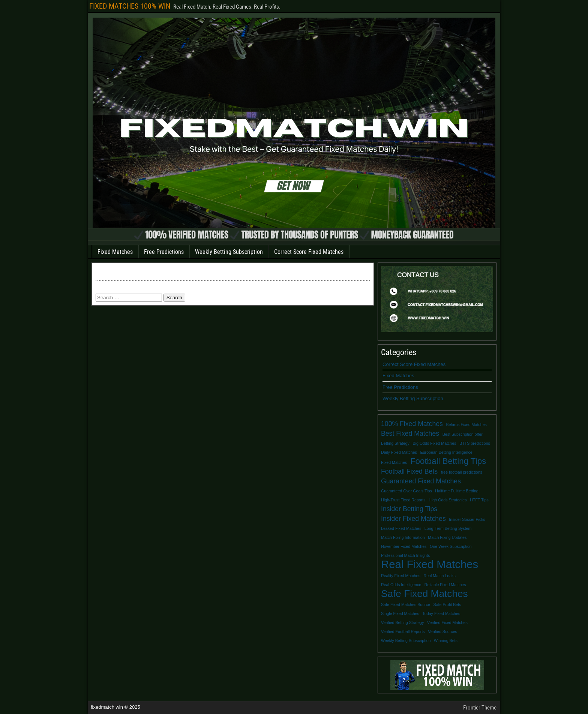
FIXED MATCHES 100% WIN (130, 6)
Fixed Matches (115, 252)
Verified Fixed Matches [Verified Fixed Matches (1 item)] (447, 622)
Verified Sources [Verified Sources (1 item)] (442, 631)
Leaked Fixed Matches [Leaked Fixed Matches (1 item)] (401, 528)
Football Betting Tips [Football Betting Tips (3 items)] (448, 461)
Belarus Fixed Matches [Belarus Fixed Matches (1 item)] (466, 424)
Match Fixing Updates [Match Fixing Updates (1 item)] (447, 537)
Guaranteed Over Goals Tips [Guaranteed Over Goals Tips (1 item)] (406, 491)
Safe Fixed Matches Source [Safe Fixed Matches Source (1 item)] (406, 604)
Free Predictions (164, 252)
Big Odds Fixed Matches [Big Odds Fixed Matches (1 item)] (434, 443)
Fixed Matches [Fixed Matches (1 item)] (394, 462)
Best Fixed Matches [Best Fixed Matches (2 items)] (410, 433)
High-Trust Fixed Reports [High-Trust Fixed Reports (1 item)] (403, 500)
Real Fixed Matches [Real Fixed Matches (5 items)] (430, 564)
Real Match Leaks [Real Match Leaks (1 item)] (439, 576)
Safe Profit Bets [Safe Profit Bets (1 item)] (447, 604)
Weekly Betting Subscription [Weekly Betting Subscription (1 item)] (406, 640)
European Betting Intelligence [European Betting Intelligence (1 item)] (446, 452)
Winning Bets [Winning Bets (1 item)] (446, 640)
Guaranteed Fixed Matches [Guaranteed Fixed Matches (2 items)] (421, 481)
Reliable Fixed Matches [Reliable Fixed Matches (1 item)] (445, 585)
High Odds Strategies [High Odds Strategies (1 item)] (448, 500)
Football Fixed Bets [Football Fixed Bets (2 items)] (409, 471)
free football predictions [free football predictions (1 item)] (462, 472)
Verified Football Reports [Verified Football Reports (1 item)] (403, 631)
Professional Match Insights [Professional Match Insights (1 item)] (405, 555)
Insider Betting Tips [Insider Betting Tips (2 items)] (409, 509)
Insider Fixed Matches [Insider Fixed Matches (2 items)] (413, 519)
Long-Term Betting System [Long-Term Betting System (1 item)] (448, 528)
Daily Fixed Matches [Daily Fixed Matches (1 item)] (399, 452)
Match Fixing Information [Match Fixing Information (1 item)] (403, 537)
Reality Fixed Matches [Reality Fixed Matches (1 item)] (401, 576)
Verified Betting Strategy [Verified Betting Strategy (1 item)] (402, 622)
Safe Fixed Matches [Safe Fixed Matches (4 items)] (424, 594)
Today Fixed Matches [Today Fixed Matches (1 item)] (442, 613)
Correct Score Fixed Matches (309, 252)
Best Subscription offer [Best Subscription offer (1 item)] (463, 434)
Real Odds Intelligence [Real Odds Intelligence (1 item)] (401, 585)
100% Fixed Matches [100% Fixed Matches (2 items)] (412, 424)
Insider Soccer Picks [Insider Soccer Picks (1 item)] (467, 519)
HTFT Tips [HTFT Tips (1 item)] (479, 500)
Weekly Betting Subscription (229, 252)
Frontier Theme (480, 708)
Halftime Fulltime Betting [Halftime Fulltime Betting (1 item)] (457, 491)
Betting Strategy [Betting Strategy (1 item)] (395, 443)
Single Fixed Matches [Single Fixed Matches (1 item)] (400, 613)
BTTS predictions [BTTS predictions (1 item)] (475, 443)
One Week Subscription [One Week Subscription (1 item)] (451, 546)
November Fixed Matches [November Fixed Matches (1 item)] (404, 546)
